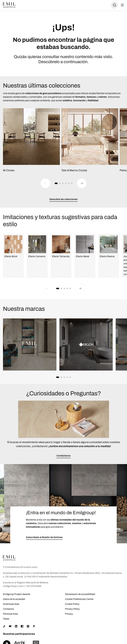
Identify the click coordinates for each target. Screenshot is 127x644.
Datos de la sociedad (14, 599)
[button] (56, 183)
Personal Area (10, 614)
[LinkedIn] (16, 626)
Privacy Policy (72, 609)
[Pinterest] (34, 626)
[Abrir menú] (122, 5)
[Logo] (9, 5)
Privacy (69, 614)
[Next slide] (82, 183)
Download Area (11, 604)
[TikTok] (4, 626)
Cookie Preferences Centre (79, 599)
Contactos (8, 609)
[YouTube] (10, 626)
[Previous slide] (45, 183)
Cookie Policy (72, 604)
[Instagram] (28, 626)
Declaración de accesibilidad (80, 594)
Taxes (6, 619)
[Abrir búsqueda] (114, 5)
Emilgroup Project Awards (17, 594)
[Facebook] (22, 626)
